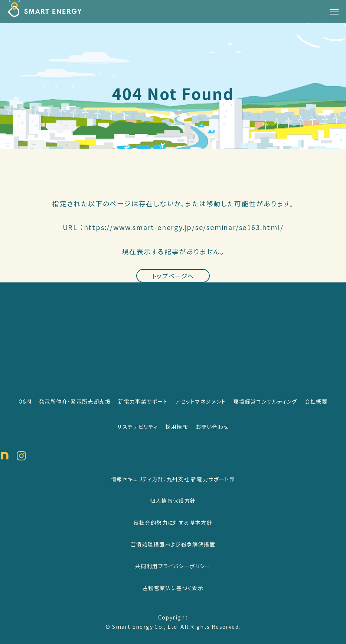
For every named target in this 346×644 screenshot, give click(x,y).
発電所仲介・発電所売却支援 (75, 401)
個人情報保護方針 (173, 501)
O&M (25, 401)
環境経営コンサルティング (265, 401)
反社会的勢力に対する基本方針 (173, 522)
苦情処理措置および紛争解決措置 (173, 544)
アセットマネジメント (201, 401)
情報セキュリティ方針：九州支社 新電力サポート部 (173, 479)
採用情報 (177, 427)
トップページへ (173, 281)
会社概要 (316, 401)
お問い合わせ (212, 427)
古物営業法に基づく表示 (173, 588)
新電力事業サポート (143, 401)
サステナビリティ (137, 427)
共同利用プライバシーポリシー (173, 566)
